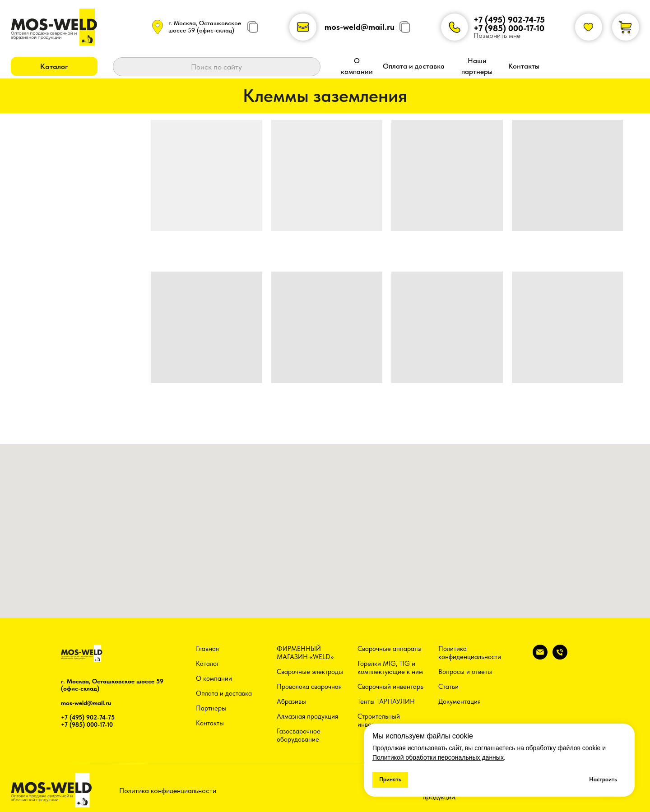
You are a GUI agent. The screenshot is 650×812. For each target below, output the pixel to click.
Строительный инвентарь (379, 720)
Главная (207, 649)
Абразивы (291, 701)
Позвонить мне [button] (497, 35)
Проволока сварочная (309, 687)
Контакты (210, 723)
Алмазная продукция (307, 716)
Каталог (208, 664)
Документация (460, 701)
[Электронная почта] (540, 657)
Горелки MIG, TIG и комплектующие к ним (390, 668)
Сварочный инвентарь (390, 687)
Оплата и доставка (224, 693)
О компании (214, 678)
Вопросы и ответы (465, 672)
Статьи (448, 687)
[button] (54, 66)
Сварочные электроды (310, 672)
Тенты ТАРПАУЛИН (386, 701)
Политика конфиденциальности (470, 653)
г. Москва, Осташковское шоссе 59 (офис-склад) (205, 27)
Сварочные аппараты (390, 649)
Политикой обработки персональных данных (438, 757)
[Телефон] (560, 657)
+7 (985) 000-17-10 (509, 28)
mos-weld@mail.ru (360, 27)
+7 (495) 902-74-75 (509, 20)
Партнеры (211, 708)
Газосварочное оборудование (299, 735)
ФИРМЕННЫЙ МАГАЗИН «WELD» (305, 653)
